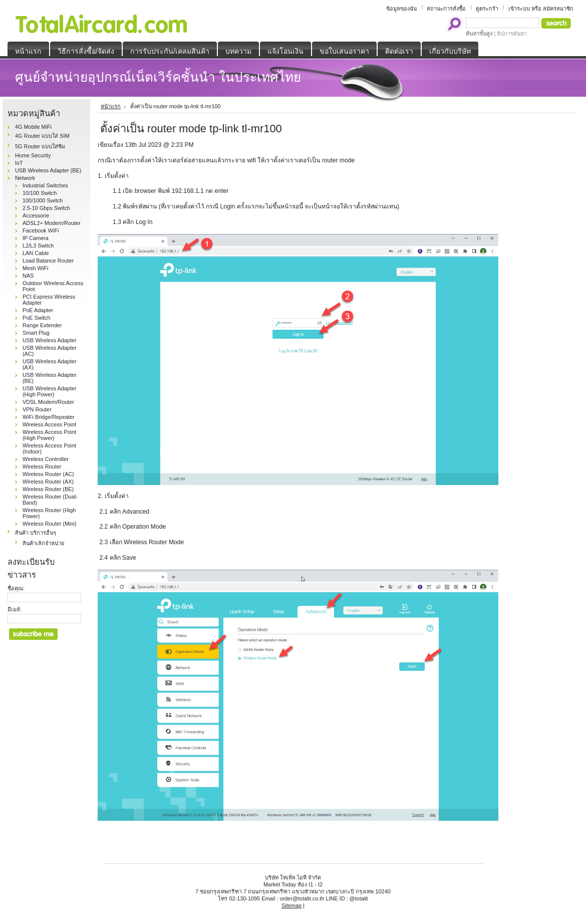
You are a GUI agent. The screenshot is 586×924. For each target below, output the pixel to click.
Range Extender (42, 325)
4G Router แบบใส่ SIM (42, 136)
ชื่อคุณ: (16, 588)
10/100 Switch (40, 193)
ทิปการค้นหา (512, 34)
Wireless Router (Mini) (50, 524)
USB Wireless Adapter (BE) (48, 170)
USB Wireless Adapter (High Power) (50, 391)
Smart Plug (36, 333)
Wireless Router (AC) (48, 474)
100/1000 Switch (43, 200)
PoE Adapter (38, 310)
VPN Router (37, 409)
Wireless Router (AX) (48, 482)
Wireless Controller (46, 459)
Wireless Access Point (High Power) (49, 435)
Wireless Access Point (49, 424)
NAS (28, 276)
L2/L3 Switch (38, 246)
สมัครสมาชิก (558, 9)
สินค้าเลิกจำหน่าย (43, 543)
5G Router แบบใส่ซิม (40, 146)
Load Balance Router (48, 261)
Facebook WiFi (41, 230)
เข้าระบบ (519, 9)
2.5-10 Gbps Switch (46, 208)
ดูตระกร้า (487, 9)
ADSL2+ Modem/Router (52, 223)
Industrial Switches (45, 185)
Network (25, 178)
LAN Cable (36, 253)
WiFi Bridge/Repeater (49, 417)
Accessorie (36, 215)
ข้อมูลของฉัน (401, 9)
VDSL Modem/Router (48, 402)
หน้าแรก (111, 106)
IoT (19, 163)
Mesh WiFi (35, 268)
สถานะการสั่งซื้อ (446, 9)
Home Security (33, 155)
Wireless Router (42, 467)
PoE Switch (37, 318)
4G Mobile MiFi (33, 127)
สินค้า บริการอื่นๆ (36, 533)
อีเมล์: (15, 609)
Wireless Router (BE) (48, 489)
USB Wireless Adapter (50, 340)
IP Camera (36, 238)
